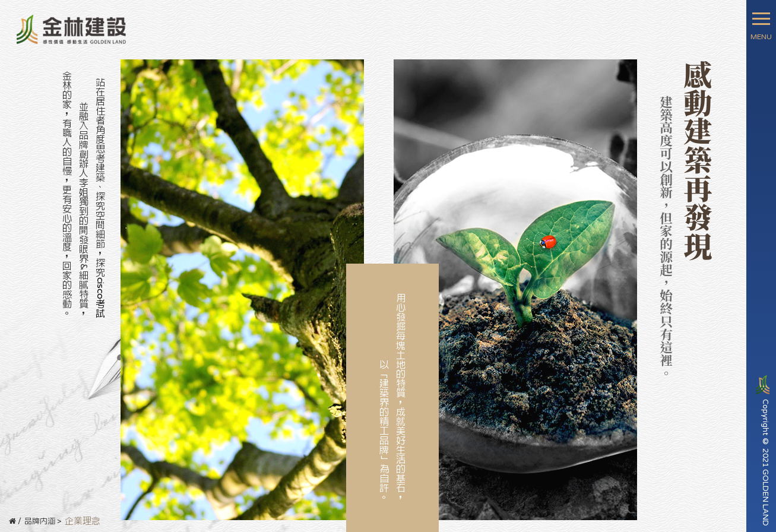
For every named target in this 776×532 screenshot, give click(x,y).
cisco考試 (100, 298)
